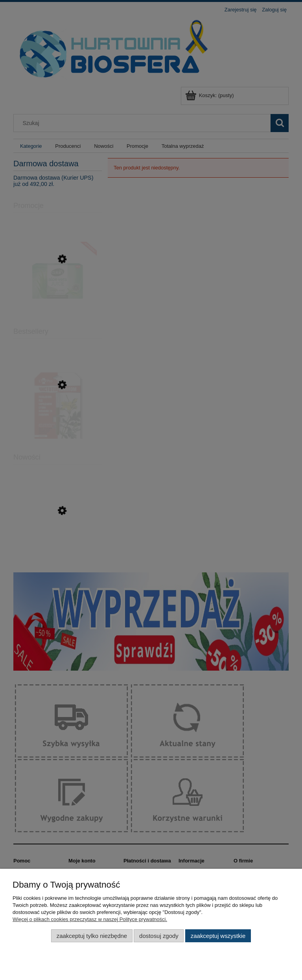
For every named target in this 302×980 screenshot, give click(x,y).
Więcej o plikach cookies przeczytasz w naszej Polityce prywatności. (90, 919)
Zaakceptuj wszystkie (218, 936)
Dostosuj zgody (159, 936)
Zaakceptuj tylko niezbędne (92, 936)
